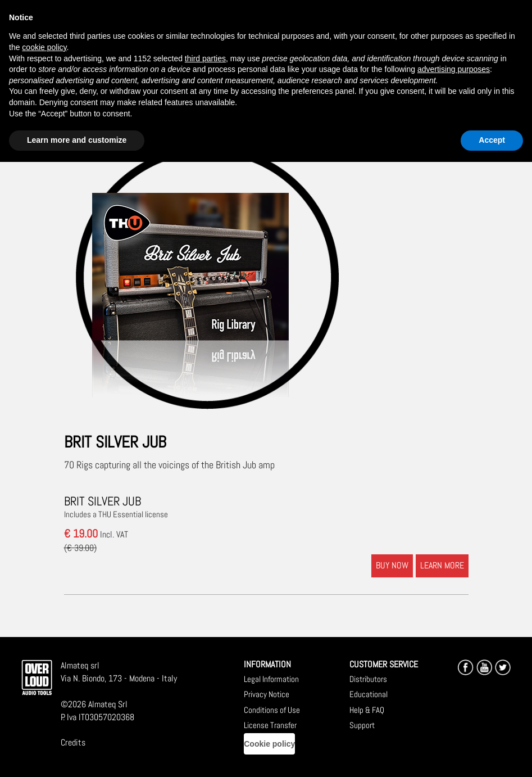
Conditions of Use (272, 710)
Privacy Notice (267, 694)
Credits (73, 742)
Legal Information (271, 679)
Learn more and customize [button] (77, 140)
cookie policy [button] (44, 47)
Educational (369, 694)
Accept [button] (492, 140)
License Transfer (270, 725)
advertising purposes (454, 69)
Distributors (368, 679)
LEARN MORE (442, 565)
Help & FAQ (367, 710)
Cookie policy (269, 744)
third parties (205, 58)
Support (362, 725)
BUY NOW (392, 565)
